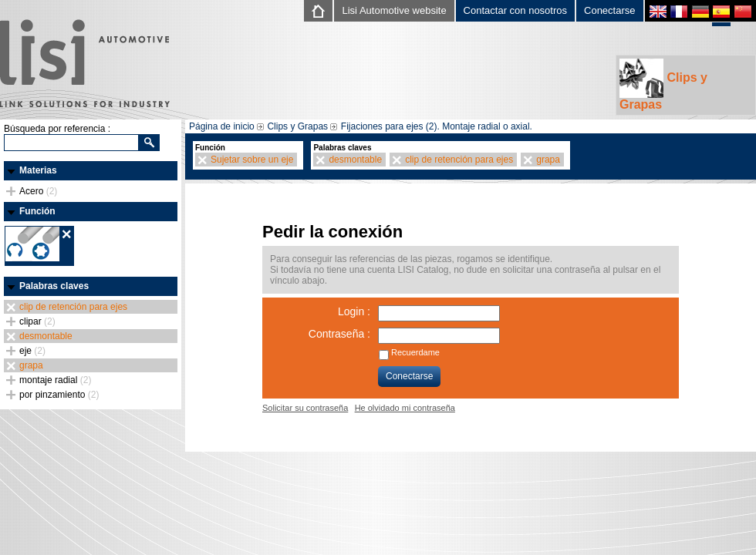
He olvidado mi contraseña (405, 408)
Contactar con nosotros (515, 10)
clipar (37, 321)
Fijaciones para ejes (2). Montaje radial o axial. (437, 126)
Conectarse (609, 10)
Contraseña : (339, 334)
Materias (38, 170)
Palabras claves (54, 286)
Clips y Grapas (663, 85)
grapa (31, 365)
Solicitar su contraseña (305, 408)
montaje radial (55, 380)
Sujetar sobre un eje (252, 160)
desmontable (46, 336)
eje (32, 351)
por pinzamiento (59, 395)
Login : (354, 311)
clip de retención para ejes (73, 307)
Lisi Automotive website (394, 10)
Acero (38, 191)
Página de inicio (222, 126)
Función (37, 211)
